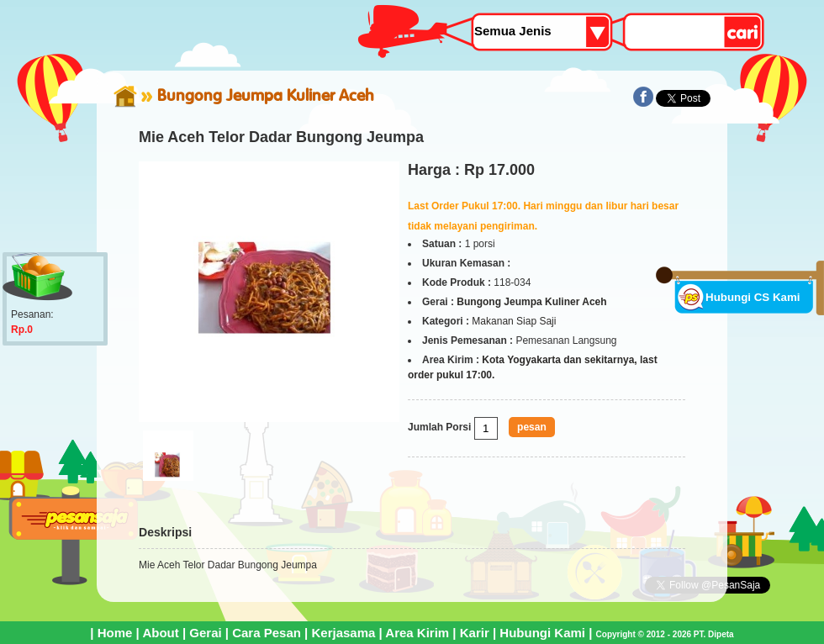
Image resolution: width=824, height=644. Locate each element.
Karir (475, 633)
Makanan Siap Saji (514, 321)
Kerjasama (343, 633)
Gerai (205, 633)
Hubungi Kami (542, 633)
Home (115, 633)
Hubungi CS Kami (753, 297)
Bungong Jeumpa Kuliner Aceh (266, 95)
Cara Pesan (267, 633)
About (160, 633)
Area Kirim (417, 633)
